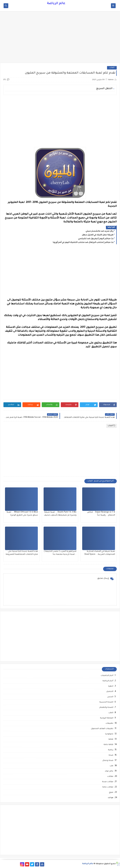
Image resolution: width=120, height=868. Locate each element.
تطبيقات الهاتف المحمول (102, 729)
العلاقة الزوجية (107, 718)
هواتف (111, 798)
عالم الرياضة (56, 4)
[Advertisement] (60, 39)
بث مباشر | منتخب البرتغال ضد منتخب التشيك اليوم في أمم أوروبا (83, 243)
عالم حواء (109, 771)
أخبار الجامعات (107, 676)
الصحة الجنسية (106, 702)
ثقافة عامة (108, 745)
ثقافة (111, 739)
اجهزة (111, 686)
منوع (111, 792)
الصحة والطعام (106, 708)
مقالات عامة (108, 787)
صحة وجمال (108, 761)
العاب (112, 68)
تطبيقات (109, 723)
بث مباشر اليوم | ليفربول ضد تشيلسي (96, 239)
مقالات (110, 777)
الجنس (110, 697)
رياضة (111, 750)
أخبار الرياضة (108, 681)
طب (111, 766)
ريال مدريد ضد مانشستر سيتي (100, 231)
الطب (111, 713)
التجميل (110, 692)
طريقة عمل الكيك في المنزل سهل (98, 235)
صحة (111, 755)
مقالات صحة (108, 782)
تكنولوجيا (109, 734)
